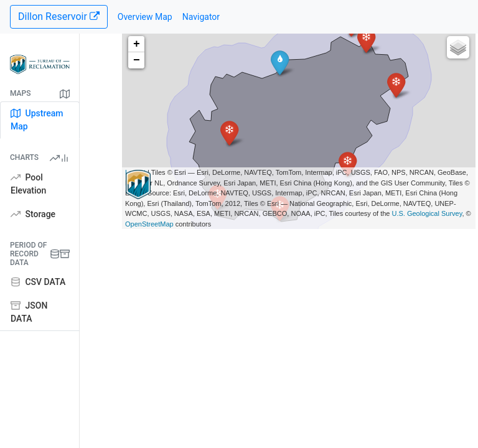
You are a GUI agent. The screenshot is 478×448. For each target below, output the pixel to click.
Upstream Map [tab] (37, 120)
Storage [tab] (33, 214)
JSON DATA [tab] (29, 312)
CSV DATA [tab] (38, 282)
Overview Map (145, 17)
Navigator (201, 17)
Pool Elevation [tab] (28, 184)
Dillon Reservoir (59, 16)
